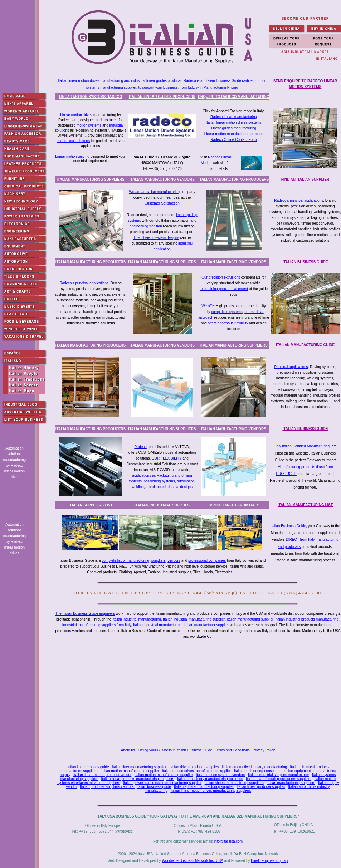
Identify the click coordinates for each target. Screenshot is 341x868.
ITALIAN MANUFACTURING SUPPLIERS (90, 179)
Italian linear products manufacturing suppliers (138, 779)
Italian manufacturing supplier (250, 619)
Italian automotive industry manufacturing (254, 767)
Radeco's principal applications (299, 200)
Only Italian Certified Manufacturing (302, 446)
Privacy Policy (264, 750)
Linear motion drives (76, 115)
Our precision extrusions (221, 277)
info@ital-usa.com (228, 841)
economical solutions (73, 141)
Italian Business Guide (288, 526)
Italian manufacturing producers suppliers (279, 779)
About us (128, 750)
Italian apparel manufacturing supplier (204, 787)
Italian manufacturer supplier (206, 625)
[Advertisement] (199, 691)
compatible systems (227, 312)
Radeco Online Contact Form (234, 140)
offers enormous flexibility (228, 323)
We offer (208, 306)
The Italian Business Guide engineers (85, 614)
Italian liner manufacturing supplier (139, 767)
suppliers (159, 561)
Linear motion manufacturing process (234, 134)
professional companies (207, 561)
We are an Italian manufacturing (155, 192)
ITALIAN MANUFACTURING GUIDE (305, 345)
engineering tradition (146, 226)
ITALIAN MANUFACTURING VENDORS (162, 179)
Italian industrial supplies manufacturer (279, 775)
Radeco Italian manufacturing (234, 117)
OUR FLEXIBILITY (167, 458)
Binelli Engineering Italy (269, 861)
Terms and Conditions (232, 750)
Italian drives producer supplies (194, 767)
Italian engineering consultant (257, 771)
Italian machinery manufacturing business (210, 779)
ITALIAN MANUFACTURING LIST (305, 505)
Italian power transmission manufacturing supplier (162, 783)
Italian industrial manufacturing (137, 619)
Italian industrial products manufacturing (307, 619)
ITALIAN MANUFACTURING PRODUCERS (234, 179)
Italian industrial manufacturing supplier (194, 619)
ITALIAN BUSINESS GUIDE (305, 262)
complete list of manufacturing (125, 561)
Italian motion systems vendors (220, 775)
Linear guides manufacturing (234, 128)
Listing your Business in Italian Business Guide (175, 750)
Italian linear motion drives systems (234, 122)
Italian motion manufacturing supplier (130, 771)
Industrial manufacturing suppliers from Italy (97, 625)
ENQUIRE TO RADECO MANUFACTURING (233, 97)
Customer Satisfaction (162, 203)
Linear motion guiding (72, 156)
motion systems (89, 125)
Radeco (140, 447)
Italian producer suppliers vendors (107, 787)
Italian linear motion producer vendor (102, 775)
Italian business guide (154, 787)
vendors (174, 561)
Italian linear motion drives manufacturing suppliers (211, 791)
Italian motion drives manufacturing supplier (197, 771)
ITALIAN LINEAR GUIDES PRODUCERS (162, 97)
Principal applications (291, 367)
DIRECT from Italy (300, 540)
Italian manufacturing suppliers (291, 783)
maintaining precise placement (224, 289)
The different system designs (156, 238)
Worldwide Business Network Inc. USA (192, 861)
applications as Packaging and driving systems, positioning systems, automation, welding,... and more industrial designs (162, 481)
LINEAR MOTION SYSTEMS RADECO (91, 97)
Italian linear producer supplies (261, 787)
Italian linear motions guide (88, 767)
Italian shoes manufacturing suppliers (234, 783)
